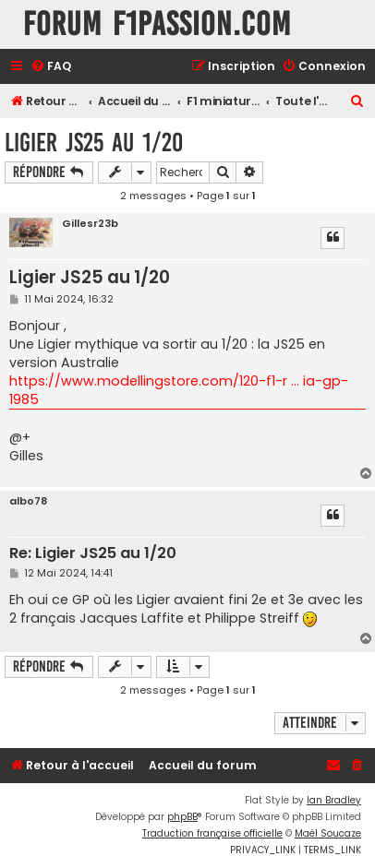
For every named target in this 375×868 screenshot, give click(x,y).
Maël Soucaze (328, 833)
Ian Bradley (334, 800)
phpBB (182, 817)
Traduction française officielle (212, 833)
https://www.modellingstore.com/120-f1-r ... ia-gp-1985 (179, 390)
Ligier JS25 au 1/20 (94, 143)
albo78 (28, 501)
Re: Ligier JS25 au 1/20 (93, 554)
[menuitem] (51, 67)
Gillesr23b (90, 224)
